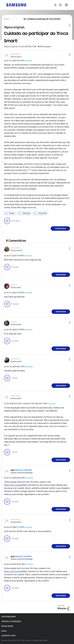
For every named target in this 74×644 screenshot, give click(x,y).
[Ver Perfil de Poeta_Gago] (15, 54)
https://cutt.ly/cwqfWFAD (15, 485)
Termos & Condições (11, 621)
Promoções (28, 61)
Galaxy (12, 213)
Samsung (26, 213)
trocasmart (42, 213)
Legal (4, 631)
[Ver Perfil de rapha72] (14, 322)
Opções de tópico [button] (65, 26)
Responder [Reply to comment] (61, 275)
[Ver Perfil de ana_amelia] (15, 248)
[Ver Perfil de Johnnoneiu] (15, 359)
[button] (66, 55)
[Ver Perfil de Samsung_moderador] (23, 470)
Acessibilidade (8, 617)
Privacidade (7, 626)
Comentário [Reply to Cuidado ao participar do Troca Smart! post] (60, 229)
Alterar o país (8, 636)
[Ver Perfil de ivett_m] (14, 285)
